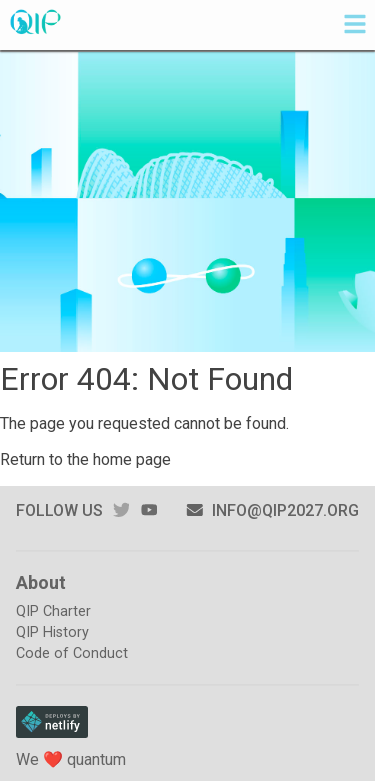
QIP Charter (53, 611)
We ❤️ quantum (71, 759)
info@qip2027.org (272, 510)
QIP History (52, 632)
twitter (121, 509)
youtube (149, 509)
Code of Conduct (72, 653)
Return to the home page (85, 459)
